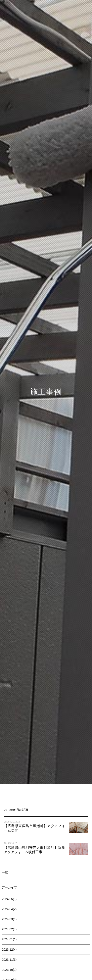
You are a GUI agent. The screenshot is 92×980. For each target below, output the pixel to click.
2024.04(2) (9, 909)
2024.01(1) (9, 939)
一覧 (5, 872)
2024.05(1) (9, 899)
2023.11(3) (9, 960)
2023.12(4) (9, 950)
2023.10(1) (9, 970)
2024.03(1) (9, 919)
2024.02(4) (9, 929)
